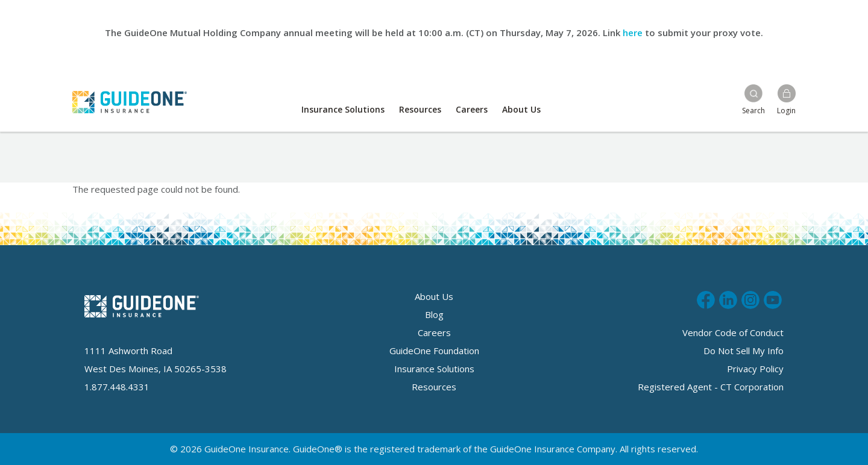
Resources (420, 109)
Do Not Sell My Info (744, 351)
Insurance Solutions (343, 109)
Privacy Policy (755, 369)
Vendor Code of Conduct (733, 332)
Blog (434, 314)
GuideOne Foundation (434, 351)
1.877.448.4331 (117, 387)
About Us (521, 109)
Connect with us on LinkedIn (728, 298)
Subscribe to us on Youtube (773, 298)
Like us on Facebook (706, 298)
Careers (472, 109)
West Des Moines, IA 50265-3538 (156, 369)
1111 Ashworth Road (128, 351)
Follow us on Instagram (750, 298)
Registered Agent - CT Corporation (711, 387)
